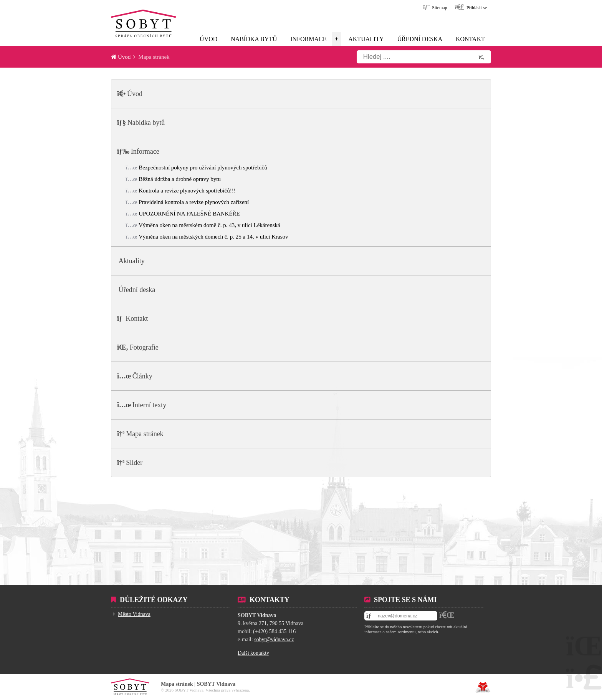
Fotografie (144, 347)
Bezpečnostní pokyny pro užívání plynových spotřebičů (203, 168)
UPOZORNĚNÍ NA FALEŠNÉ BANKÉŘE (189, 214)
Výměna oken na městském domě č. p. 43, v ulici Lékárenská (209, 225)
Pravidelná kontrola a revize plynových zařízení (194, 202)
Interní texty (149, 405)
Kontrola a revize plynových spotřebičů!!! (187, 191)
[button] (471, 7)
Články (142, 376)
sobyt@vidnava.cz (274, 639)
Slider (134, 463)
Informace (308, 39)
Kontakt (470, 39)
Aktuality (366, 39)
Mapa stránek (145, 434)
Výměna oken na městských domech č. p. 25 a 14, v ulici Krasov (213, 237)
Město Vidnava (134, 614)
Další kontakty (253, 653)
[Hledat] (482, 57)
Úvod (144, 23)
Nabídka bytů (254, 39)
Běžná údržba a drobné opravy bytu (180, 179)
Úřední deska (420, 39)
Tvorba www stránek (483, 687)
